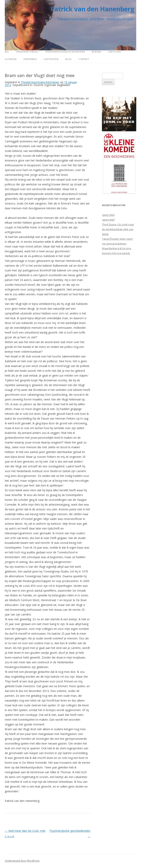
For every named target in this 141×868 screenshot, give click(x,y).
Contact (84, 59)
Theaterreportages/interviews (65, 52)
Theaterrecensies (27, 52)
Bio (7, 52)
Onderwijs (30, 59)
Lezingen (11, 59)
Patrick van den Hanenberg (92, 9)
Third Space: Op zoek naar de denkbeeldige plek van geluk (118, 229)
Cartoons (114, 52)
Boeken (96, 52)
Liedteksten (51, 59)
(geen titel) (108, 215)
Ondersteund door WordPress (22, 861)
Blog (69, 59)
